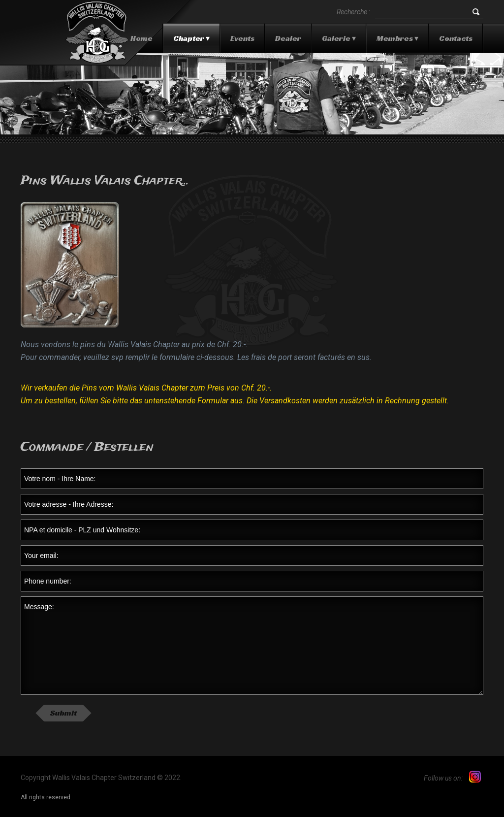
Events (242, 38)
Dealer (288, 38)
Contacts (456, 38)
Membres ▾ (397, 38)
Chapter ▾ (191, 38)
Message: (252, 646)
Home (142, 38)
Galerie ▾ (339, 38)
